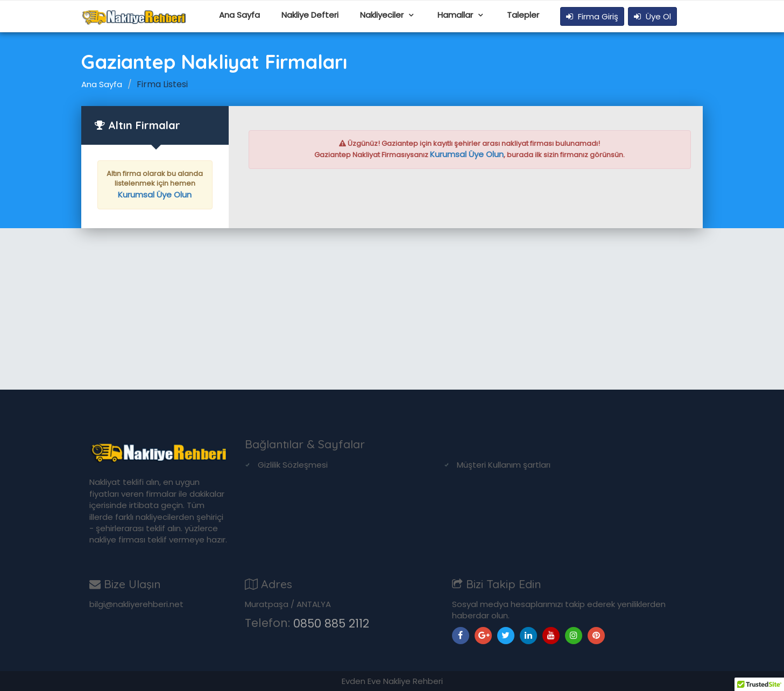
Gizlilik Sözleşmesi (293, 465)
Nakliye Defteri (310, 15)
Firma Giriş (592, 16)
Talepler (523, 15)
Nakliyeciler (383, 15)
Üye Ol (652, 16)
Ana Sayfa (239, 15)
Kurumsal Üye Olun (155, 195)
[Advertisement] (392, 309)
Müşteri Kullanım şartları (504, 465)
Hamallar (456, 15)
